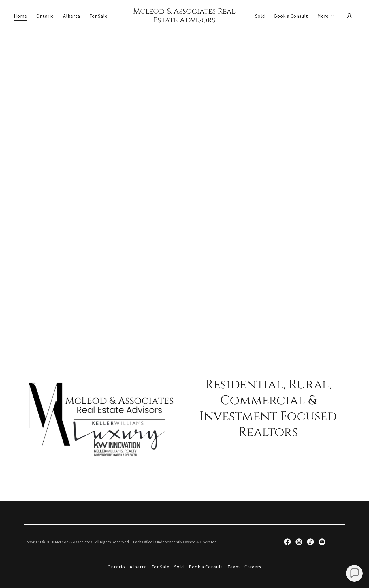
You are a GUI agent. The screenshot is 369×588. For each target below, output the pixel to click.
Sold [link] (260, 16)
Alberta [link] (72, 16)
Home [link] (20, 16)
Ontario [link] (45, 16)
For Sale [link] (98, 16)
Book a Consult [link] (291, 16)
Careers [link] (253, 567)
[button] (326, 16)
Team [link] (234, 567)
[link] (185, 21)
